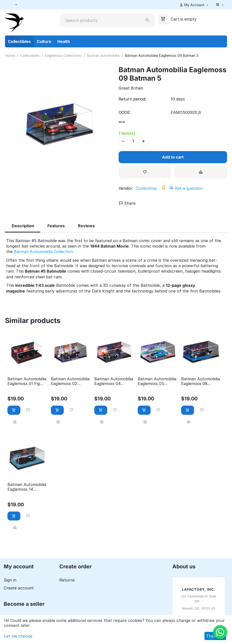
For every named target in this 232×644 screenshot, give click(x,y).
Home (10, 55)
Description (23, 226)
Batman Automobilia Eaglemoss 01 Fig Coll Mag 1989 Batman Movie (27, 381)
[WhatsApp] (220, 632)
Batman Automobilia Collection (43, 252)
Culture (44, 41)
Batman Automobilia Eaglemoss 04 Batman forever (114, 381)
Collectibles (19, 41)
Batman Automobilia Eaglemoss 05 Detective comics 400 (157, 381)
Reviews (86, 226)
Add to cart (173, 157)
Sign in (10, 580)
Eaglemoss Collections (63, 55)
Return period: (132, 99)
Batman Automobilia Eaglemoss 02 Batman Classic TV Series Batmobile (70, 381)
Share (127, 203)
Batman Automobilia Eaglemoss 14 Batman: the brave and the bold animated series (27, 487)
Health (64, 41)
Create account (19, 588)
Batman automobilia (103, 55)
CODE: (125, 112)
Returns (67, 580)
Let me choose (18, 636)
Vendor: (126, 188)
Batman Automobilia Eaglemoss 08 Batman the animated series (200, 381)
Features (56, 226)
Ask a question (186, 188)
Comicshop (146, 188)
